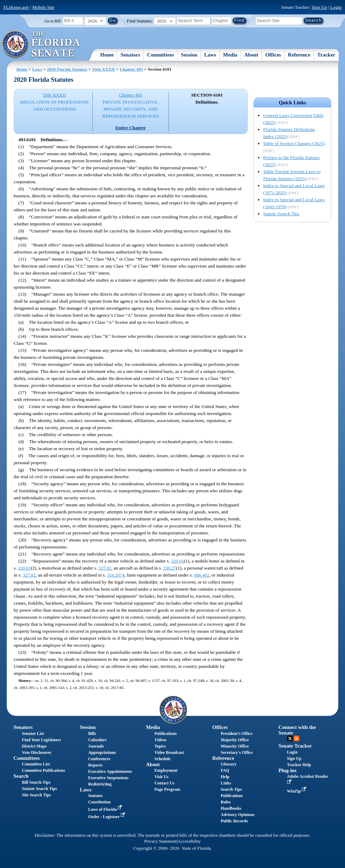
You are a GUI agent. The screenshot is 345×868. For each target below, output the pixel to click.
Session (189, 55)
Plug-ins (288, 770)
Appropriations (102, 752)
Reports (95, 765)
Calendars (97, 740)
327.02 (105, 568)
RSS (297, 738)
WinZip (297, 791)
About (251, 55)
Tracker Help (299, 765)
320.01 (177, 561)
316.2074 (116, 575)
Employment (166, 770)
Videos (160, 740)
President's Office (237, 734)
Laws (210, 55)
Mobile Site (43, 7)
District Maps (34, 746)
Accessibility (189, 841)
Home (107, 55)
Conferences (99, 759)
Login (336, 7)
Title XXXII (104, 69)
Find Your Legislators (41, 740)
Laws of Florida (106, 809)
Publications (165, 734)
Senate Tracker (295, 746)
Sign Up (319, 7)
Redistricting (100, 784)
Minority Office (235, 746)
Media (230, 55)
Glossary (229, 764)
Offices (273, 55)
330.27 (170, 568)
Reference (299, 55)
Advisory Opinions (238, 815)
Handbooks (231, 808)
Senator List (33, 734)
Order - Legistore (107, 817)
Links (226, 783)
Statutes (95, 796)
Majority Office (235, 740)
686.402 (202, 575)
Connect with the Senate (297, 730)
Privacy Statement (160, 841)
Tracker (326, 55)
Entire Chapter (131, 128)
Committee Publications (43, 770)
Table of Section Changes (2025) (294, 143)
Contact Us (164, 783)
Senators (131, 55)
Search (21, 776)
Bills (92, 734)
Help (225, 777)
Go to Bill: (53, 21)
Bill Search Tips (36, 782)
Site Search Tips (36, 795)
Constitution (99, 802)
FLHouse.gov (16, 7)
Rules (226, 802)
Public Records (234, 821)
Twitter (290, 738)
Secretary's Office (237, 752)
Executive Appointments (110, 771)
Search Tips (231, 789)
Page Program (167, 789)
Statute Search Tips (281, 214)
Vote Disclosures (37, 752)
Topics (160, 746)
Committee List (36, 764)
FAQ (225, 770)
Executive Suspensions (108, 778)
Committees (161, 55)
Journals (96, 746)
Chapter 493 (131, 69)
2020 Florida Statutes (67, 69)
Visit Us (161, 777)
